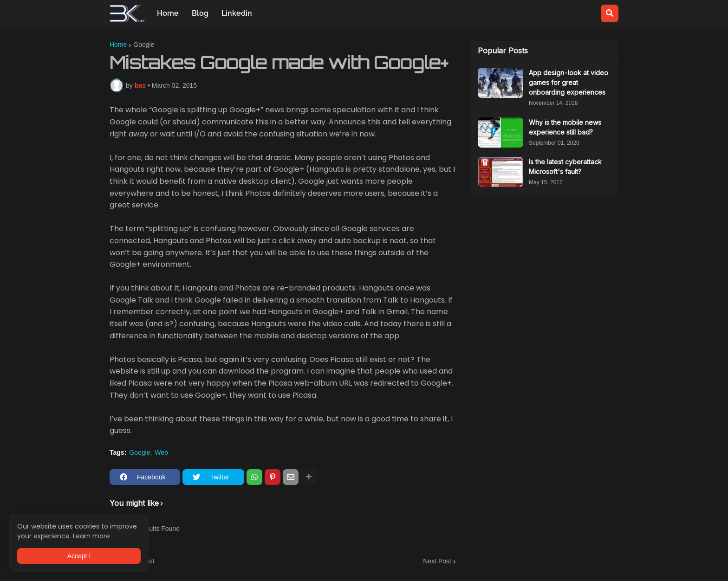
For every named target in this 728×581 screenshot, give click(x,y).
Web (161, 452)
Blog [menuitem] (200, 13)
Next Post (437, 561)
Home (118, 45)
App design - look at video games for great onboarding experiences (569, 82)
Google (144, 45)
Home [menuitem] (168, 13)
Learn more (91, 536)
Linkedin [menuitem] (237, 13)
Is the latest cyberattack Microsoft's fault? (565, 167)
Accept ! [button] (79, 556)
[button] (610, 13)
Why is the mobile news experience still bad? (565, 127)
